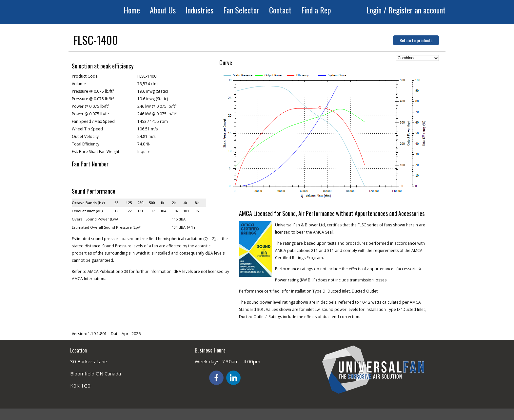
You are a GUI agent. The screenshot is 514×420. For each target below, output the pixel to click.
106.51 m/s (148, 129)
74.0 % (144, 144)
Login (375, 10)
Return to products (416, 40)
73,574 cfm (148, 84)
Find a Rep (316, 10)
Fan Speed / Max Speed (93, 121)
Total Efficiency (86, 144)
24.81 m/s (146, 136)
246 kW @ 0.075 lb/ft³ (157, 106)
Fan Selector (241, 10)
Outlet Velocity (85, 136)
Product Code (85, 76)
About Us (163, 10)
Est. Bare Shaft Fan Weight (96, 152)
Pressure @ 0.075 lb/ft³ (93, 91)
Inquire (144, 152)
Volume (79, 84)
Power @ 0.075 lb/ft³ (90, 106)
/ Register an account (415, 10)
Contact (280, 10)
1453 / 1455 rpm (153, 121)
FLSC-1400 (147, 76)
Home (132, 10)
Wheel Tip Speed (87, 129)
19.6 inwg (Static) (153, 91)
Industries (199, 10)
